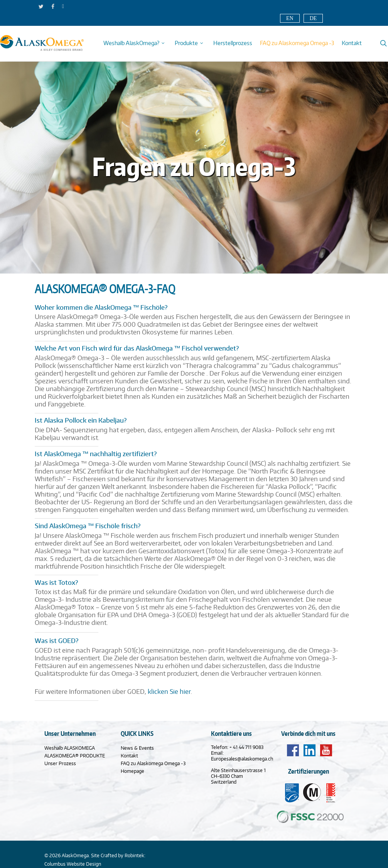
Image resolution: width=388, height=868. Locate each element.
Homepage (132, 771)
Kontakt (129, 756)
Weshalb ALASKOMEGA (70, 748)
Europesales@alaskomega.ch (242, 759)
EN (290, 18)
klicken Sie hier (169, 692)
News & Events (137, 748)
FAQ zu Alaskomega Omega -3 (153, 763)
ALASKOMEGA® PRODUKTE (75, 756)
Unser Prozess (60, 763)
